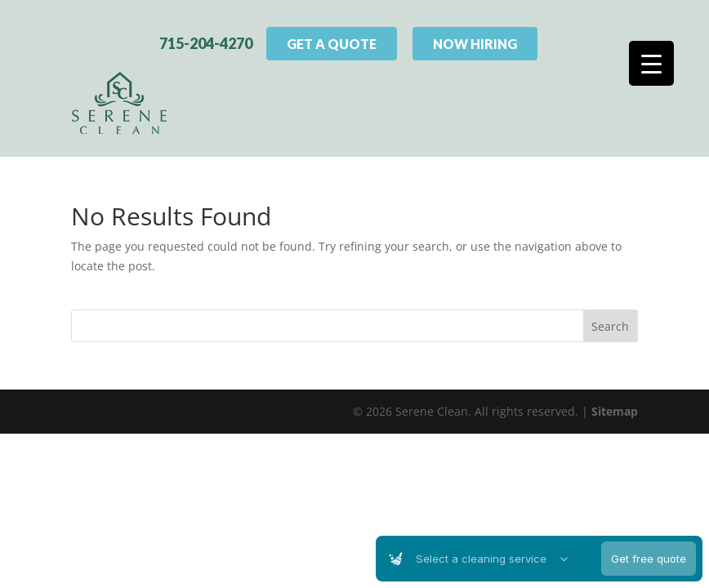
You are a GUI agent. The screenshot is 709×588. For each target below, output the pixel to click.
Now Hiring (475, 42)
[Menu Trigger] (651, 63)
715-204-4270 (206, 42)
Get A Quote (332, 42)
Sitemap (615, 408)
